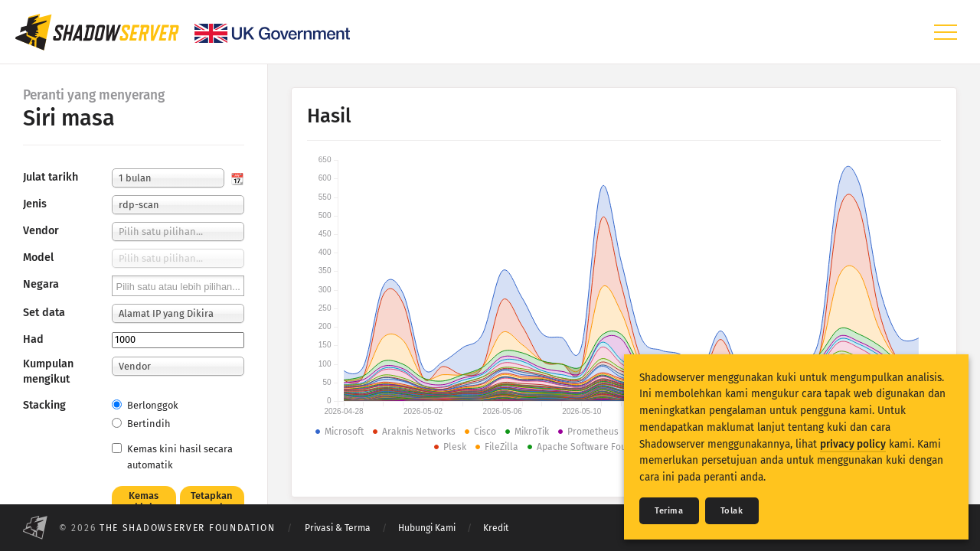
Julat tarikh (51, 177)
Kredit (496, 528)
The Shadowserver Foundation (188, 528)
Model (38, 258)
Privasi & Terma (338, 528)
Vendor (41, 231)
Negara (41, 284)
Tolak (732, 511)
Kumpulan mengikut (48, 372)
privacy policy (853, 444)
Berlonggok (145, 405)
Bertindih (141, 424)
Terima (669, 511)
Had (33, 339)
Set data (44, 313)
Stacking (44, 405)
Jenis (35, 204)
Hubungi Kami (427, 528)
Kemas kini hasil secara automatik (172, 457)
